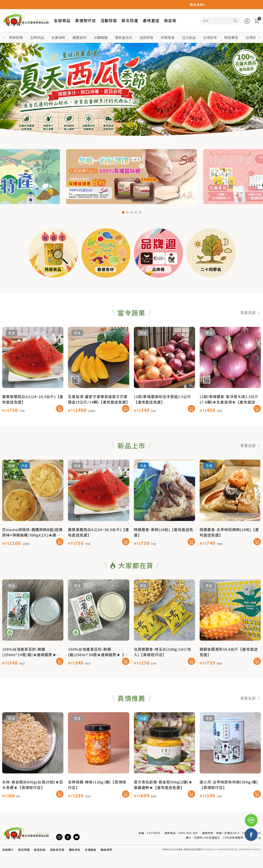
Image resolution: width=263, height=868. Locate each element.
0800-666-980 (188, 833)
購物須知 (75, 850)
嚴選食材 (79, 37)
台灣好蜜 (252, 37)
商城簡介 (8, 850)
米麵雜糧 (101, 37)
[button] (259, 37)
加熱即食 (146, 37)
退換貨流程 (57, 850)
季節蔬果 (16, 37)
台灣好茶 (210, 37)
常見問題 (24, 850)
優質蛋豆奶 (124, 37)
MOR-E (257, 849)
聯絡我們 (106, 850)
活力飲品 (189, 37)
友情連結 (90, 850)
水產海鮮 (58, 37)
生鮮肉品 (37, 37)
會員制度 (40, 850)
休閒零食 (168, 37)
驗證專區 (231, 37)
